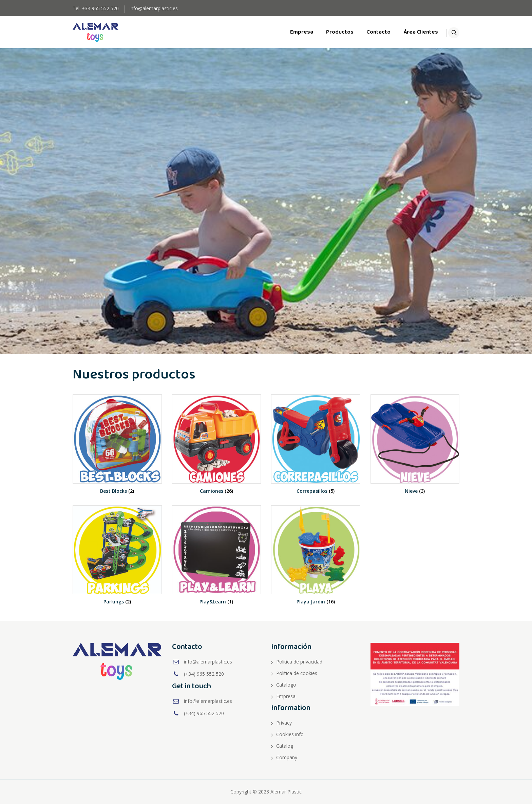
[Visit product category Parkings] (117, 561)
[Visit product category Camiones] (217, 450)
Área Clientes (413, 32)
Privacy (284, 723)
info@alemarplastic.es (154, 8)
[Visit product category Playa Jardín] (316, 561)
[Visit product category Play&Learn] (217, 561)
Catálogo (286, 685)
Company (287, 757)
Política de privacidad (299, 662)
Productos (332, 32)
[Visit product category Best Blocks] (117, 450)
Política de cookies (297, 673)
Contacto (371, 32)
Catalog (285, 746)
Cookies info (290, 734)
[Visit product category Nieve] (415, 450)
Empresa (294, 32)
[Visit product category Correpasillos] (316, 450)
